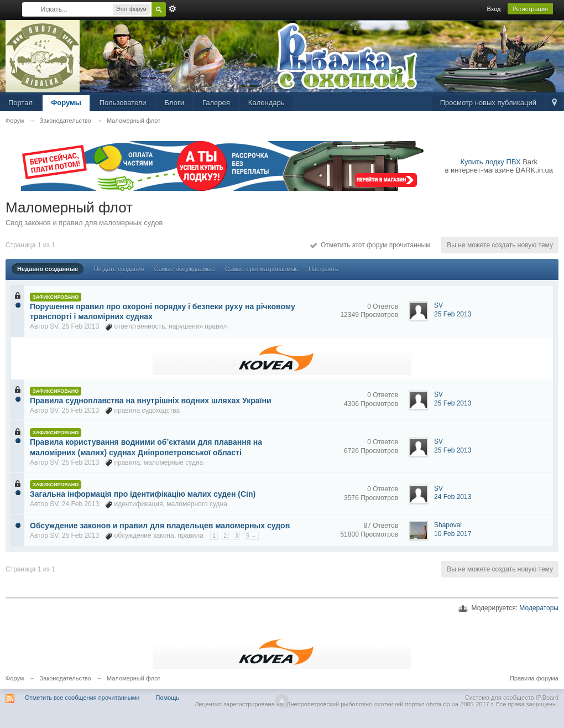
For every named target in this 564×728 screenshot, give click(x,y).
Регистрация (530, 9)
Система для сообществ (500, 698)
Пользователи (123, 103)
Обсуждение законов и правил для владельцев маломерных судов (160, 526)
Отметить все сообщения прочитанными (82, 698)
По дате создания (119, 269)
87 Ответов (381, 526)
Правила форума (534, 678)
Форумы (66, 103)
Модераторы (539, 608)
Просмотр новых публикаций (488, 103)
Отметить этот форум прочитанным (370, 245)
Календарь (267, 103)
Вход (494, 9)
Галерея (216, 103)
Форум (15, 678)
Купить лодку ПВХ (491, 162)
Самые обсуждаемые (185, 269)
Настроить (323, 269)
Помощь (168, 698)
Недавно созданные (48, 269)
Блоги (174, 103)
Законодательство (66, 678)
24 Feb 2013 (453, 497)
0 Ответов (383, 306)
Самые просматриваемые (262, 269)
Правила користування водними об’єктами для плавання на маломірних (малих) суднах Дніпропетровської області (146, 447)
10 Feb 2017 (453, 534)
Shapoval (448, 525)
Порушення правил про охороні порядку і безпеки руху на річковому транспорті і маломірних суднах (163, 311)
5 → (251, 536)
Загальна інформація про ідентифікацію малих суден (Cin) (143, 494)
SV (54, 326)
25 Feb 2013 (453, 314)
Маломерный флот (134, 678)
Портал (20, 103)
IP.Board (547, 698)
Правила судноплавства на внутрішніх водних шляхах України (151, 401)
